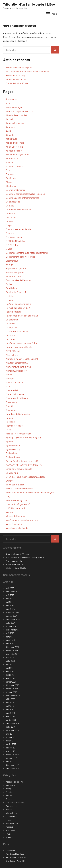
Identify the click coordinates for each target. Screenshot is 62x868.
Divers (9, 249)
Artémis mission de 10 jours (19, 68)
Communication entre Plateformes (23, 198)
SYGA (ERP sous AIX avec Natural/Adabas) (26, 477)
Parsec (9, 418)
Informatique (11, 813)
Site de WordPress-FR (15, 861)
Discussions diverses (15, 802)
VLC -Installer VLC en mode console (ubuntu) (27, 71)
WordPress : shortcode (17, 528)
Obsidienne (11, 402)
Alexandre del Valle (15, 143)
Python (9, 441)
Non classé (10, 830)
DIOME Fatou (12, 245)
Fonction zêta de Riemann (18, 280)
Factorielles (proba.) (16, 272)
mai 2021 (9, 668)
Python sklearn (13, 457)
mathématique (12, 823)
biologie (9, 789)
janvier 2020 (11, 720)
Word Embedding (14, 524)
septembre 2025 (13, 592)
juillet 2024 (10, 623)
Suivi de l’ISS (12, 473)
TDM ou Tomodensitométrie (19, 488)
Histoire (10, 296)
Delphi (9, 225)
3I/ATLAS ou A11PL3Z (16, 79)
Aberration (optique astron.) (19, 111)
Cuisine (10, 221)
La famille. (11, 324)
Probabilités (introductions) (19, 434)
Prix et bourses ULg (15, 75)
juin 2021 (9, 664)
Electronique (12, 261)
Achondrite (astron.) (15, 123)
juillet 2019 (10, 727)
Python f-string (13, 449)
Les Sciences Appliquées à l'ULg (21, 343)
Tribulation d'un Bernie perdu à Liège (29, 4)
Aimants (10, 135)
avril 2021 (10, 671)
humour (9, 809)
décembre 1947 (12, 765)
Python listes (12, 453)
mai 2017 (9, 741)
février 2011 (10, 751)
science (9, 837)
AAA (8, 103)
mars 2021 (10, 675)
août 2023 (10, 633)
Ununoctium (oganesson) (18, 504)
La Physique (12, 327)
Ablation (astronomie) (16, 115)
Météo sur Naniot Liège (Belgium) (22, 359)
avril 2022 (10, 644)
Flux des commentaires (16, 857)
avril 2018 (10, 734)
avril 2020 (10, 709)
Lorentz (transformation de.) (19, 347)
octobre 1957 (11, 758)
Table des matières (15, 485)
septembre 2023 (13, 630)
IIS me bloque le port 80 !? (18, 308)
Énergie (10, 264)
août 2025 (10, 595)
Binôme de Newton (15, 166)
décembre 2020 (12, 685)
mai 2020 (10, 706)
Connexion (10, 851)
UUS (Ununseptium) (15, 508)
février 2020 (11, 716)
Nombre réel (12, 390)
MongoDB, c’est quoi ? (16, 371)
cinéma (9, 796)
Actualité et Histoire (14, 782)
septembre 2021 (12, 654)
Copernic (10, 213)
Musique (10, 378)
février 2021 (11, 678)
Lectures (10, 339)
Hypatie (10, 300)
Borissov (10, 174)
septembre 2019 (12, 723)
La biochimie (12, 320)
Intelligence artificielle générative (22, 316)
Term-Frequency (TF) (16, 500)
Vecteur (10, 512)
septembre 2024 (13, 619)
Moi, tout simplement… (17, 363)
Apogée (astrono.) (14, 151)
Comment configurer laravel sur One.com (26, 194)
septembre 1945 (12, 768)
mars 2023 (10, 640)
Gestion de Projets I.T (16, 292)
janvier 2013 (11, 744)
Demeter (10, 233)
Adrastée (10, 127)
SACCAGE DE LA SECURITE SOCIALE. (24, 465)
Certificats (11, 178)
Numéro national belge (17, 398)
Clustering (11, 186)
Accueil (10, 119)
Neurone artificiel (14, 382)
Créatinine (11, 217)
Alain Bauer (12, 139)
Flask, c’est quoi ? (14, 276)
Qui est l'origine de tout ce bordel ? (22, 461)
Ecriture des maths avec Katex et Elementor (27, 253)
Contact (10, 206)
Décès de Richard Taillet (18, 83)
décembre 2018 (12, 730)
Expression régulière (16, 268)
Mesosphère (12, 355)
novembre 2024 (12, 612)
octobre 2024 (11, 616)
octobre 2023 (11, 626)
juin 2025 (10, 599)
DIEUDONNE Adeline (16, 241)
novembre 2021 (12, 651)
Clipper (9, 182)
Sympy (9, 481)
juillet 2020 (10, 699)
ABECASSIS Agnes (15, 107)
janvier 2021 (11, 682)
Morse (9, 374)
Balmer (10, 162)
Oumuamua (12, 410)
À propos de (12, 99)
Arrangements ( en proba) (18, 154)
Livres (8, 820)
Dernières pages (14, 237)
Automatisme (13, 158)
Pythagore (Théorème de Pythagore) (23, 437)
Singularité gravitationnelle (19, 469)
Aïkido (9, 131)
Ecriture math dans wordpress (20, 257)
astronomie (11, 785)
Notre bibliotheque (15, 394)
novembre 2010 (12, 755)
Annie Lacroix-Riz (15, 147)
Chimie (9, 792)
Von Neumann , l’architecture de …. (23, 520)
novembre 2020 (12, 689)
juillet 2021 (10, 661)
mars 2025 (10, 609)
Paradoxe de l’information (18, 414)
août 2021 (10, 657)
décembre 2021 (12, 647)
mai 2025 (10, 602)
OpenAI (9, 406)
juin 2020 (10, 702)
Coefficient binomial (16, 190)
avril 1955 (10, 762)
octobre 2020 (11, 692)
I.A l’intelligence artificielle (19, 304)
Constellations (13, 202)
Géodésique (12, 288)
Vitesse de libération (16, 516)
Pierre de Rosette (14, 426)
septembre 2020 (13, 696)
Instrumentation (14, 312)
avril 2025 (10, 605)
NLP (8, 386)
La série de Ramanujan (17, 331)
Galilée (9, 284)
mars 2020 (10, 713)
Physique (10, 834)
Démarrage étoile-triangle (19, 229)
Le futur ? (11, 335)
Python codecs (13, 445)
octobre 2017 (11, 737)
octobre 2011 (11, 748)
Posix (9, 430)
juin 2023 (10, 637)
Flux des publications (15, 854)
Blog (8, 170)
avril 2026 (10, 588)
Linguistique (11, 816)
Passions (10, 422)
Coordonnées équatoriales (19, 210)
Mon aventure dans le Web (18, 367)
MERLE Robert (13, 351)
